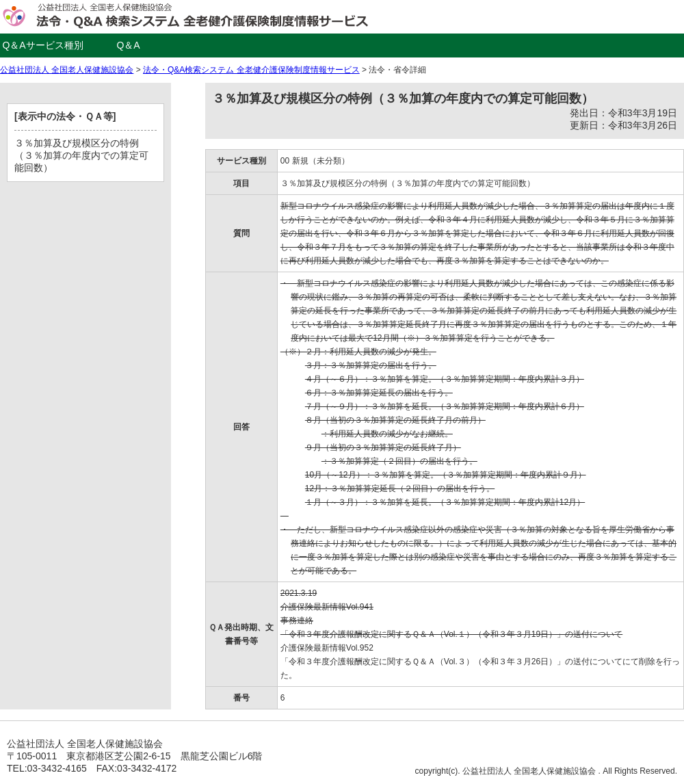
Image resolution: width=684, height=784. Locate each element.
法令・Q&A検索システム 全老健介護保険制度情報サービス (251, 70)
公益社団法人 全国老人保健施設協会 (67, 70)
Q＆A (128, 45)
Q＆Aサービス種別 (42, 45)
